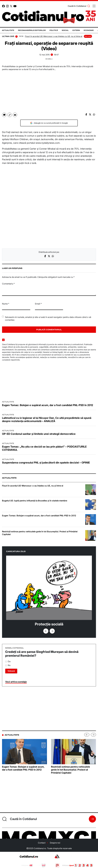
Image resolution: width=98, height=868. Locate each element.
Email (38, 304)
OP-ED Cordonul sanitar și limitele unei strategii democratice (39, 434)
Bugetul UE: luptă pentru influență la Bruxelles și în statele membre (35, 501)
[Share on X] (90, 114)
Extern (76, 30)
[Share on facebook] (86, 114)
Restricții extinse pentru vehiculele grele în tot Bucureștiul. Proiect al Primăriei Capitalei (40, 533)
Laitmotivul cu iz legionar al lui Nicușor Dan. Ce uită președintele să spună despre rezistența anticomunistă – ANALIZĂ (47, 420)
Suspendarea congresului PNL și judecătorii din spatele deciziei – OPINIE (46, 463)
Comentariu (8, 284)
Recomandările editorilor (32, 30)
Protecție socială (49, 624)
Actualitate (8, 30)
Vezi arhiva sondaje (16, 682)
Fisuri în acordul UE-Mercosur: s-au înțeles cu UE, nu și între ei (54, 36)
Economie (89, 30)
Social (65, 30)
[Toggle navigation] (94, 6)
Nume (6, 304)
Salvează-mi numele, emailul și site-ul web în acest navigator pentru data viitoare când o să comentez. (48, 319)
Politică (54, 30)
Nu (8, 665)
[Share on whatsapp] (94, 114)
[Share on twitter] (49, 256)
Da (8, 661)
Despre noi (55, 843)
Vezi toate (88, 36)
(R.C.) (50, 59)
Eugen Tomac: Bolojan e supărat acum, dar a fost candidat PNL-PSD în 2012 (48, 405)
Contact (42, 843)
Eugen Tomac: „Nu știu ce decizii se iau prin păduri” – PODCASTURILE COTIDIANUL (44, 448)
